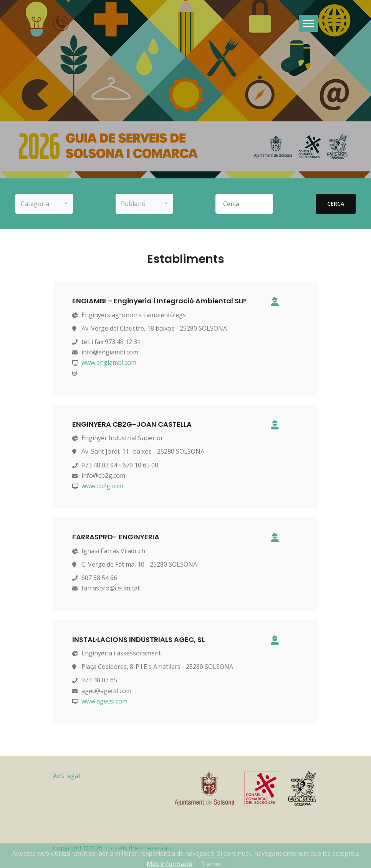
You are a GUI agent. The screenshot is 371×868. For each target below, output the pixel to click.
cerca (336, 204)
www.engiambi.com (109, 362)
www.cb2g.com (102, 486)
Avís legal (66, 776)
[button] (44, 204)
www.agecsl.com (104, 701)
